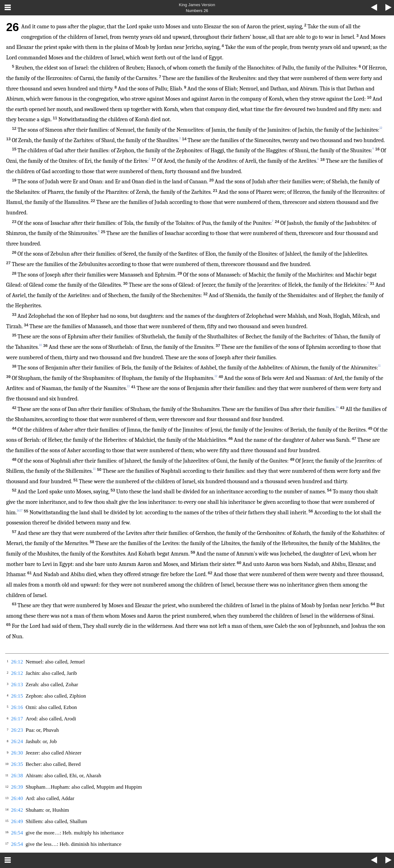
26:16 (17, 707)
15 (94, 469)
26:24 (17, 741)
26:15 (17, 696)
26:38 (17, 776)
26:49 (17, 821)
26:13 (17, 685)
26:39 (17, 787)
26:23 (17, 730)
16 (18, 510)
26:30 (17, 753)
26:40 (17, 798)
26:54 (17, 833)
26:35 (17, 764)
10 (40, 345)
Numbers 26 (197, 11)
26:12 (17, 662)
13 (128, 386)
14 (337, 407)
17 (21, 510)
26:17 (17, 719)
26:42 (17, 810)
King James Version (197, 5)
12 (216, 376)
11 (379, 366)
